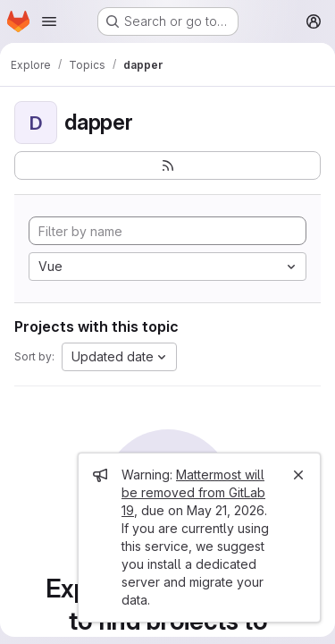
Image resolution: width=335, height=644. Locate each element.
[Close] (298, 475)
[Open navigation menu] (49, 21)
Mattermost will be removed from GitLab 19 (193, 492)
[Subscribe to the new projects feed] (167, 165)
